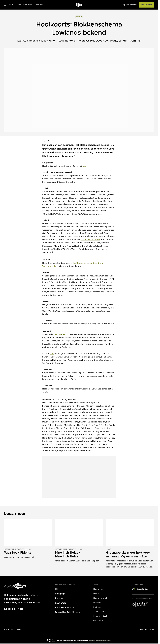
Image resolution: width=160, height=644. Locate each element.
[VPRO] (140, 604)
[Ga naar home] (79, 5)
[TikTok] (18, 609)
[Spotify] (6, 609)
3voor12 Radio (61, 334)
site (52, 354)
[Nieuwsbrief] (146, 5)
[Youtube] (22, 609)
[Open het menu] (8, 5)
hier (84, 166)
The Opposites (80, 263)
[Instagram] (10, 609)
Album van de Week (90, 240)
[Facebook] (14, 609)
